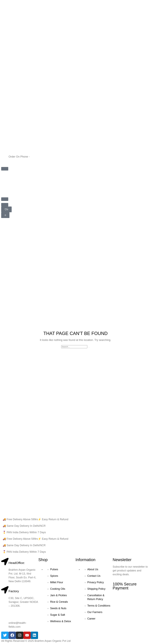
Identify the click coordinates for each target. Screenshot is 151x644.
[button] (5, 169)
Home (5, 256)
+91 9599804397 (40, 157)
